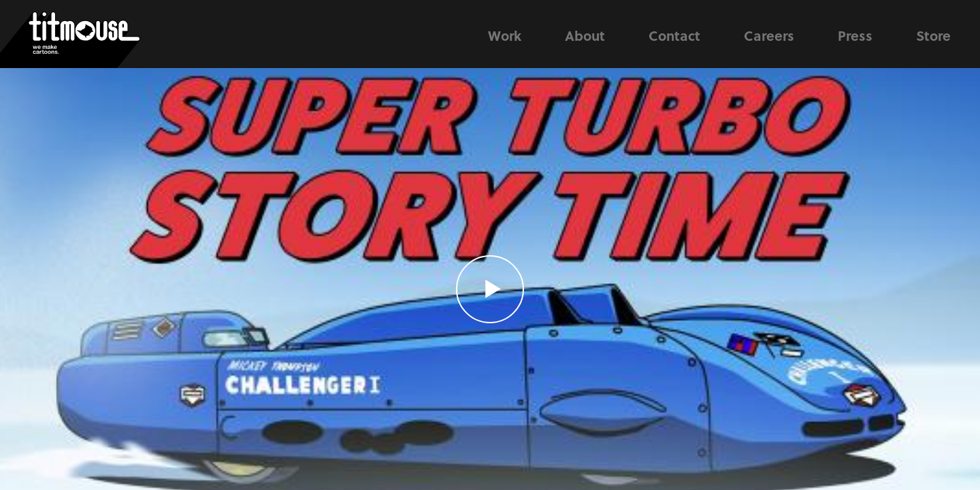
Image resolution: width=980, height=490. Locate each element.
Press (855, 35)
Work (505, 35)
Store (933, 35)
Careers (769, 35)
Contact (674, 35)
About (585, 35)
